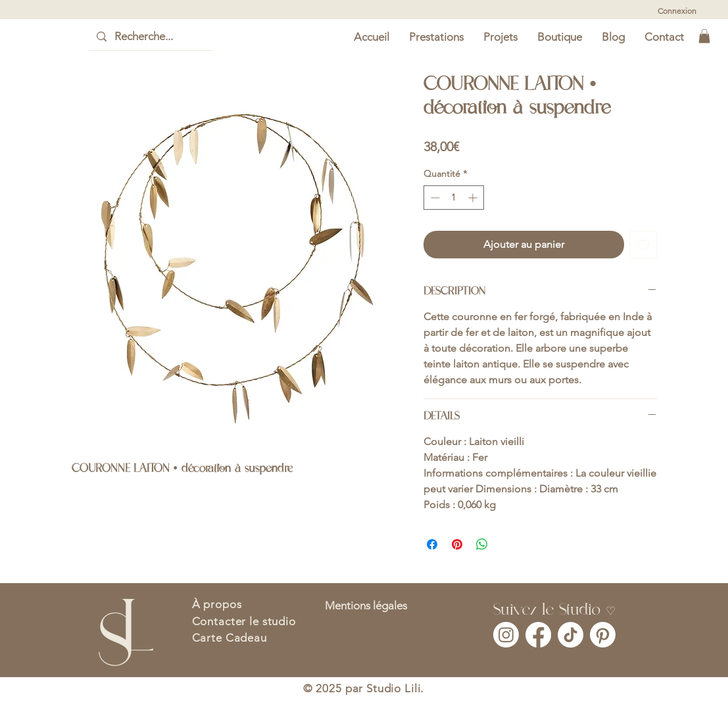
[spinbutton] (454, 198)
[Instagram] (506, 635)
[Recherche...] (150, 37)
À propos (217, 604)
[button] (704, 36)
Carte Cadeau (230, 638)
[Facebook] (538, 635)
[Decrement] (434, 198)
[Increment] (474, 198)
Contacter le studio (244, 621)
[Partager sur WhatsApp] (482, 544)
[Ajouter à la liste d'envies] (643, 245)
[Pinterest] (603, 635)
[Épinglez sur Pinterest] (457, 544)
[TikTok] (570, 635)
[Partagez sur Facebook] (432, 544)
